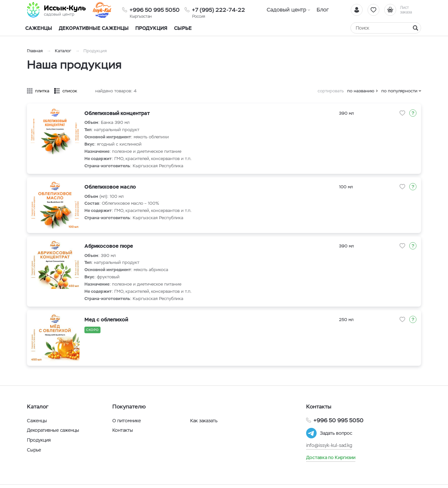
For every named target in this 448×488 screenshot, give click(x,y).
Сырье (34, 450)
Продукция (151, 28)
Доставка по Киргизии (331, 457)
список (70, 91)
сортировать (331, 91)
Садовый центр (287, 10)
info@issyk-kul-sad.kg (329, 445)
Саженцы (37, 421)
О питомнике (127, 421)
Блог (323, 10)
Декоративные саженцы (94, 28)
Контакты (123, 430)
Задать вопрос (336, 433)
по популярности (399, 91)
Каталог (63, 51)
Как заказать (204, 421)
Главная (35, 51)
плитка (42, 91)
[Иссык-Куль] (56, 10)
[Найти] (415, 28)
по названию (361, 91)
